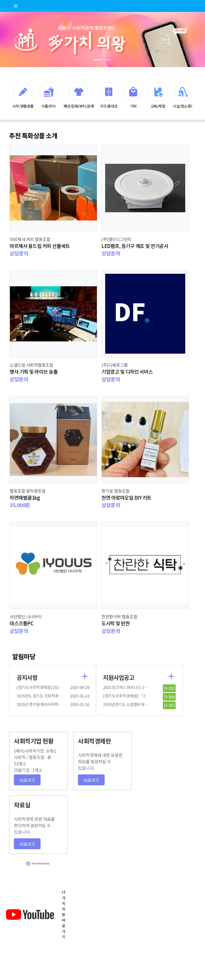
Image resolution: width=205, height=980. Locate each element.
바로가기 (27, 780)
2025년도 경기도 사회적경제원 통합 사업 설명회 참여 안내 (63, 696)
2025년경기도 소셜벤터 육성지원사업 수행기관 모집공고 (148, 704)
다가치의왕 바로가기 (64, 914)
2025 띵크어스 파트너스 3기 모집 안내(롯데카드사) (143, 687)
